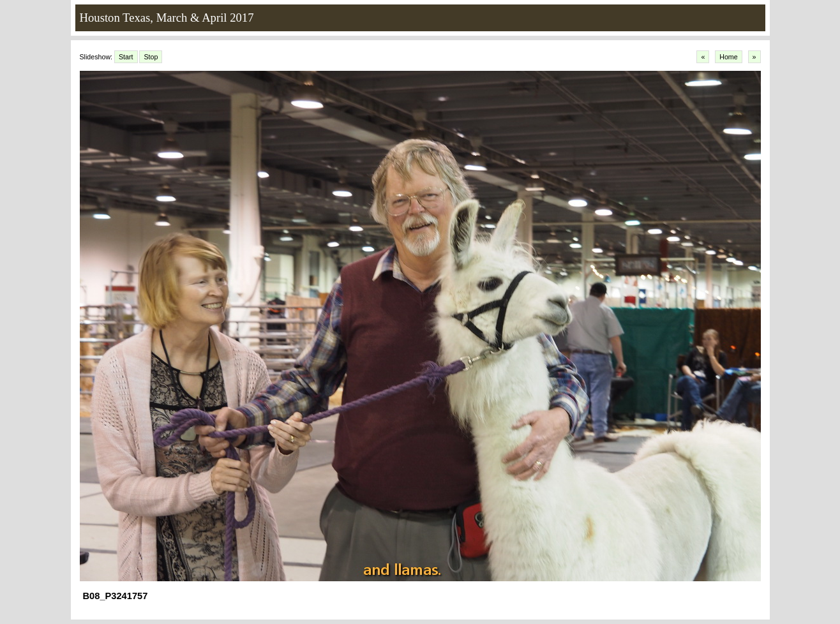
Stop (151, 57)
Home (728, 57)
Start (126, 57)
